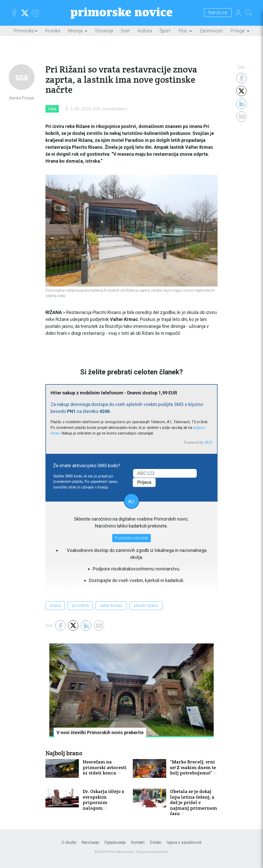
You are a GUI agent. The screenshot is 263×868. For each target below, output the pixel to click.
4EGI (209, 443)
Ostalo (156, 842)
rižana (55, 606)
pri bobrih (80, 606)
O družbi (69, 842)
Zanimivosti (211, 31)
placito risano (146, 606)
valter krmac (111, 606)
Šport (165, 31)
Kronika (53, 31)
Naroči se (218, 13)
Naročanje (90, 842)
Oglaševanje (115, 842)
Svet (125, 31)
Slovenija (104, 31)
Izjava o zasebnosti (184, 842)
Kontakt (138, 842)
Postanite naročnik (131, 538)
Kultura (145, 31)
